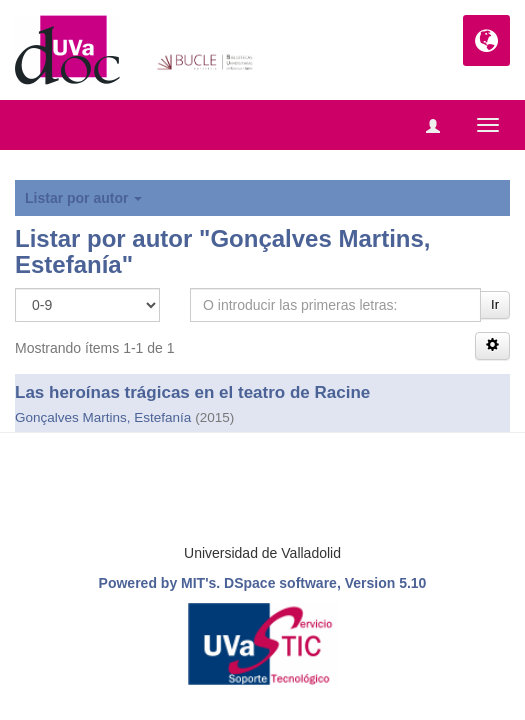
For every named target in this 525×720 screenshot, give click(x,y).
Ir (495, 304)
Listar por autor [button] (83, 198)
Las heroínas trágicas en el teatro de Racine (192, 392)
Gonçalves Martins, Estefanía (103, 417)
